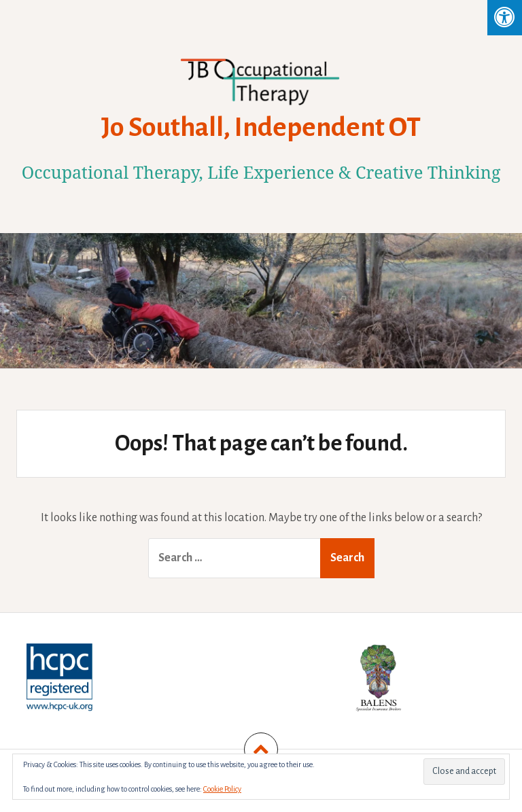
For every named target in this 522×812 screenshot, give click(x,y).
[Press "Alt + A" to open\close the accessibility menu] (505, 18)
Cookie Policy (222, 789)
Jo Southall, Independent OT (261, 127)
